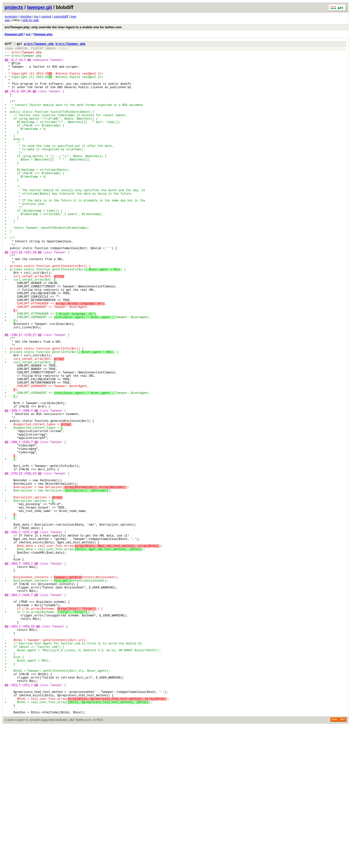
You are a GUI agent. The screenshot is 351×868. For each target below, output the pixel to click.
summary (11, 16)
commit (46, 16)
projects (14, 7)
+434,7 (27, 712)
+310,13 (30, 565)
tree (73, 16)
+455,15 (28, 750)
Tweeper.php (43, 34)
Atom (335, 861)
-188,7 (15, 527)
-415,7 (15, 750)
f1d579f (37, 50)
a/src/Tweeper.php (39, 44)
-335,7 (15, 636)
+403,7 (27, 674)
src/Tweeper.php (28, 54)
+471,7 (27, 821)
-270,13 (16, 565)
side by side (31, 20)
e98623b (21, 50)
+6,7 (22, 63)
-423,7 (15, 821)
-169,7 (15, 489)
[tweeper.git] (14, 34)
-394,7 (15, 712)
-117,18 (16, 297)
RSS (343, 861)
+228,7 (27, 527)
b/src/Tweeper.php (70, 44)
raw (7, 20)
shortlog (26, 16)
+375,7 (27, 636)
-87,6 (14, 101)
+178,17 (30, 397)
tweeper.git (39, 7)
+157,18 (30, 297)
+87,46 (26, 101)
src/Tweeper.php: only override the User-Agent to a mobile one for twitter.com (63, 27)
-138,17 (16, 397)
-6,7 (14, 63)
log (36, 16)
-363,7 (15, 674)
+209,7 (27, 489)
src (28, 34)
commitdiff (61, 16)
